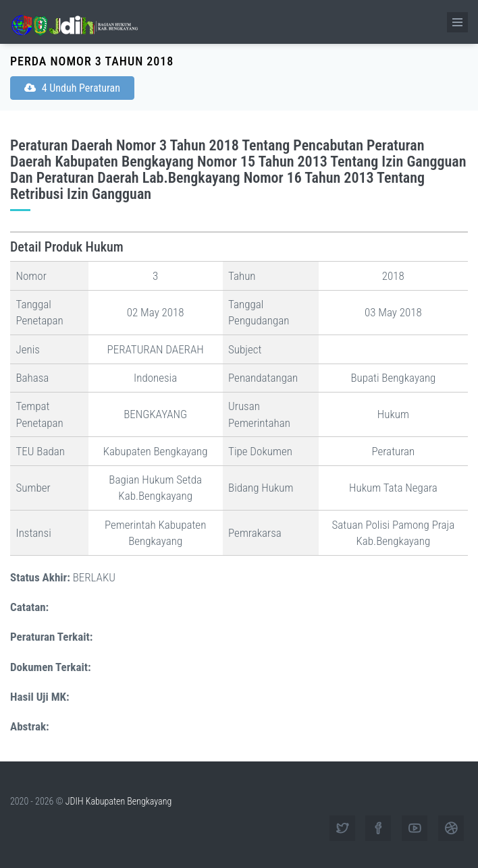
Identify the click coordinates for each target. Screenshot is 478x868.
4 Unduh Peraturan (72, 88)
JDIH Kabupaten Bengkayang (118, 801)
